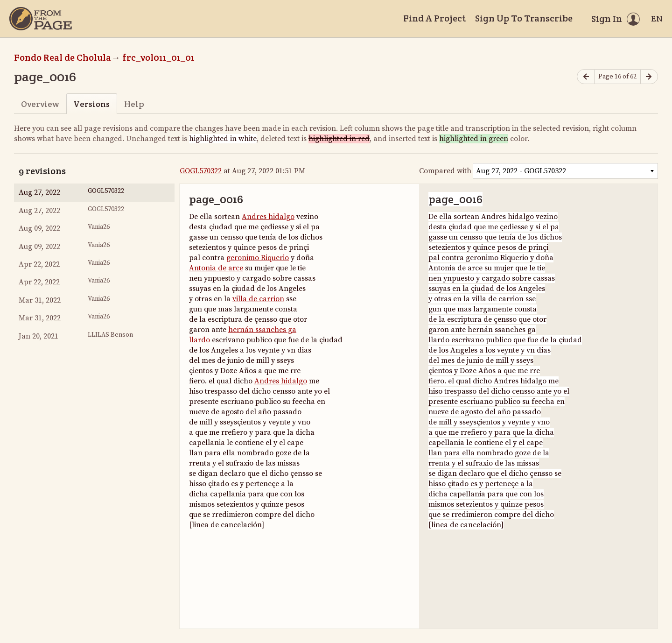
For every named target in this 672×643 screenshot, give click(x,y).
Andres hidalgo (268, 217)
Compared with (445, 171)
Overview (40, 104)
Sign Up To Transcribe (524, 18)
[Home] (41, 19)
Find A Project (434, 18)
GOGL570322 (201, 171)
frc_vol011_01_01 (158, 57)
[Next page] (649, 77)
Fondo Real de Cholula (63, 57)
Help (134, 104)
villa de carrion (258, 299)
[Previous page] (586, 77)
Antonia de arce (216, 268)
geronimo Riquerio (258, 258)
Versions (91, 104)
